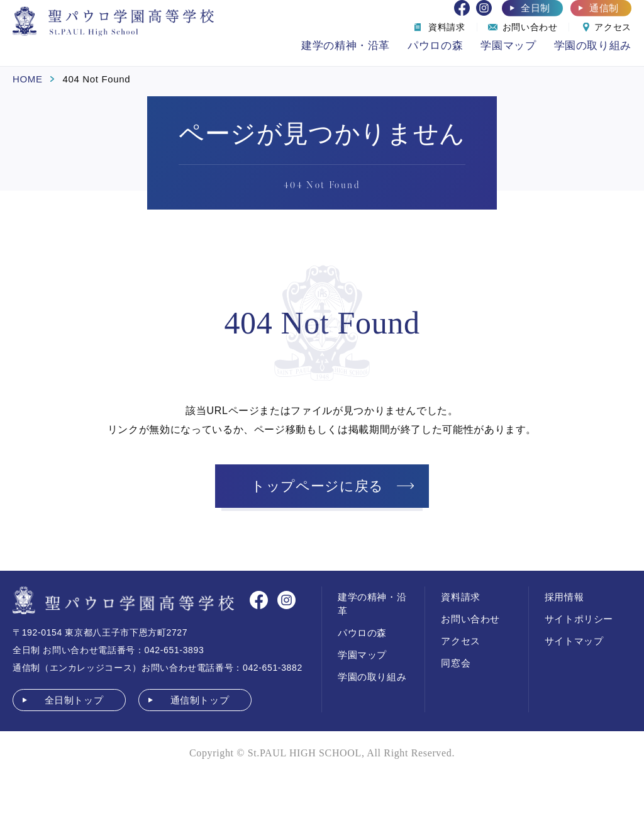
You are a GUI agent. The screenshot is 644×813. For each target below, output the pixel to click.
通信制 (604, 8)
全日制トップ (74, 700)
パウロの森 (435, 46)
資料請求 (461, 597)
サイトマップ (574, 641)
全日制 (536, 8)
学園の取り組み (593, 46)
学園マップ (508, 46)
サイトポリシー (579, 619)
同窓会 (456, 663)
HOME (28, 79)
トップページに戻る (317, 486)
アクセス (461, 641)
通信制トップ (200, 700)
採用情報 (564, 597)
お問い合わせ (470, 619)
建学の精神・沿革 (346, 46)
